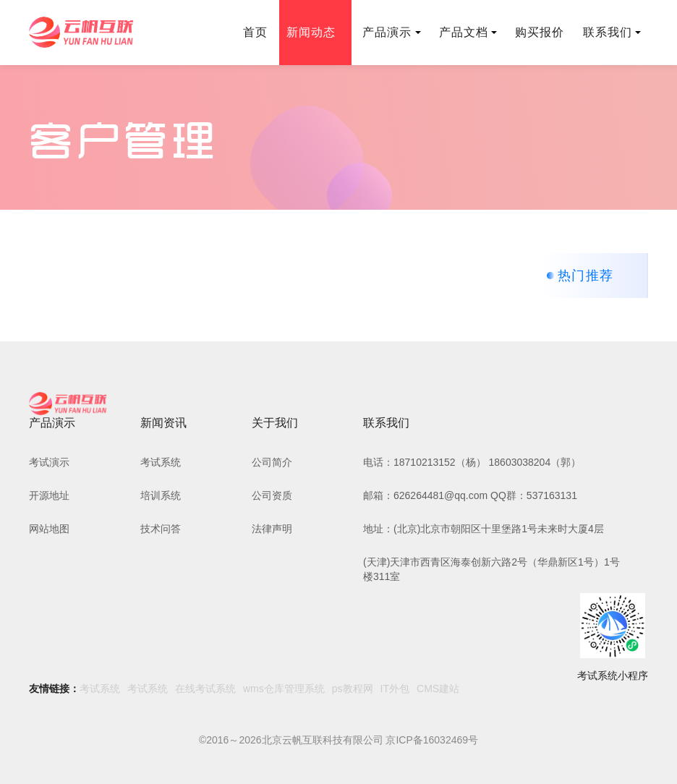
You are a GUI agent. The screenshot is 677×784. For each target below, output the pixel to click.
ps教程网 (353, 689)
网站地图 (49, 529)
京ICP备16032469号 (432, 740)
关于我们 (275, 423)
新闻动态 (315, 32)
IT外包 (395, 689)
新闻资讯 (163, 423)
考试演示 (49, 462)
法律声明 (272, 529)
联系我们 (612, 32)
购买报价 (540, 32)
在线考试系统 (205, 689)
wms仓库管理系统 (284, 689)
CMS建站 (438, 689)
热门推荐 (586, 276)
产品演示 (391, 32)
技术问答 (161, 529)
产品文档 (468, 32)
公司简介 (272, 462)
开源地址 (49, 495)
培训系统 (161, 495)
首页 (255, 32)
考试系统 (161, 462)
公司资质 (272, 495)
